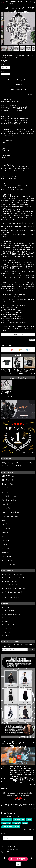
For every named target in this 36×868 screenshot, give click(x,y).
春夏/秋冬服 (5, 552)
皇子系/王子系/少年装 (8, 476)
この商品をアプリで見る (18, 335)
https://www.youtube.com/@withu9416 (13, 318)
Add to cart (18, 85)
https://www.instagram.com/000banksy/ (13, 189)
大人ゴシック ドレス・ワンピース (11, 516)
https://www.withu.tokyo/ (9, 178)
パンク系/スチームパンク (9, 500)
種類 (3, 65)
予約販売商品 (6, 532)
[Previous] (2, 29)
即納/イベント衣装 (7, 484)
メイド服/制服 (6, 528)
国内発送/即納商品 (7, 560)
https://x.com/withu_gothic (9, 307)
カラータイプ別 (6, 556)
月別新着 (4, 544)
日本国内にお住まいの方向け (18, 90)
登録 (32, 649)
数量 (3, 71)
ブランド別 (5, 524)
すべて (5, 349)
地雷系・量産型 (6, 504)
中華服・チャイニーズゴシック (11, 512)
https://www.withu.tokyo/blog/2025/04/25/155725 (16, 296)
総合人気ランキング (7, 480)
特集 (3, 536)
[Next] (34, 29)
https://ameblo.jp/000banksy (10, 315)
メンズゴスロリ (6, 540)
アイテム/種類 (6, 508)
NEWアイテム (6, 548)
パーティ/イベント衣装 (8, 564)
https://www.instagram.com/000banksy (13, 311)
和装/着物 (5, 520)
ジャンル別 (5, 488)
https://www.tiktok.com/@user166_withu (13, 322)
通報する (32, 340)
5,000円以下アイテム (8, 492)
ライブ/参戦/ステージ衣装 (9, 496)
